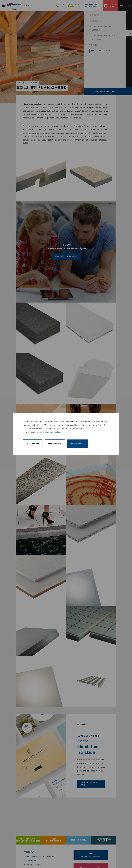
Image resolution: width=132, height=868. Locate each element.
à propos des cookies (51, 432)
